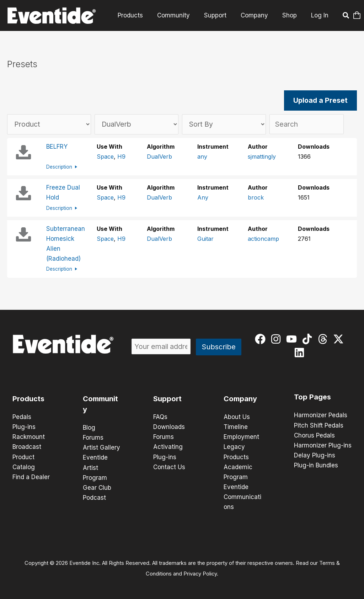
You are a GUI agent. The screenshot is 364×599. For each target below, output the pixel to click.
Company (258, 15)
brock (256, 198)
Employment (241, 436)
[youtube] (293, 339)
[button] (346, 16)
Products (140, 15)
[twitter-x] (340, 339)
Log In (320, 15)
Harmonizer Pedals (321, 415)
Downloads (169, 426)
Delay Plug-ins (315, 455)
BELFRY (57, 147)
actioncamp (263, 239)
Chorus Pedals (314, 435)
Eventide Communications (242, 496)
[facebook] (262, 339)
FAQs (160, 417)
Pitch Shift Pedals (319, 425)
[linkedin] (301, 352)
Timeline (236, 426)
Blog (89, 427)
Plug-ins (24, 426)
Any (203, 198)
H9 (121, 157)
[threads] (324, 339)
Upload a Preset (321, 101)
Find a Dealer (31, 476)
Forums (93, 437)
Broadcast (27, 446)
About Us (237, 417)
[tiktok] (309, 339)
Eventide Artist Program (95, 467)
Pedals (22, 417)
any (202, 157)
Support (221, 15)
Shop (291, 15)
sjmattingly (262, 157)
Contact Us (169, 466)
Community (181, 15)
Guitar (205, 239)
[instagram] (277, 339)
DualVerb (159, 157)
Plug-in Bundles (316, 465)
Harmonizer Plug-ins (323, 445)
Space (105, 157)
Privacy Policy (200, 573)
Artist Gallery (101, 447)
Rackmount (29, 436)
